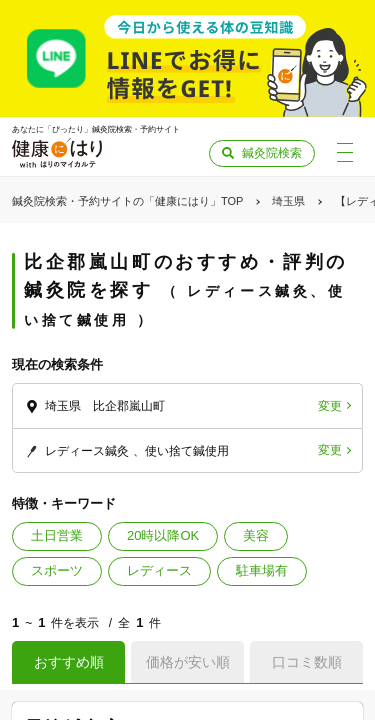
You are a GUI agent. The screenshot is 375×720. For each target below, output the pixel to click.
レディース (159, 570)
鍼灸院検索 (272, 153)
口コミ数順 (307, 662)
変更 (330, 406)
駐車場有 (262, 570)
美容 (256, 535)
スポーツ (57, 570)
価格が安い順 (188, 662)
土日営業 (57, 535)
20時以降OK (163, 535)
